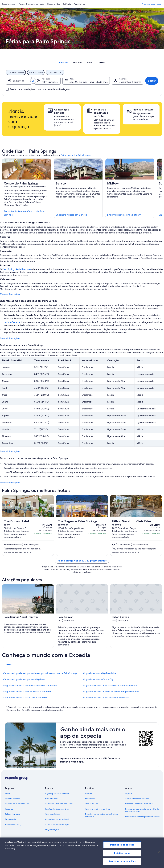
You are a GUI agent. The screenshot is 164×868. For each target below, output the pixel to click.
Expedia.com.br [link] (9, 4)
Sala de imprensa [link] (13, 814)
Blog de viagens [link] (52, 829)
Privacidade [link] (90, 799)
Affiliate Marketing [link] (13, 824)
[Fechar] (159, 854)
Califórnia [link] (67, 4)
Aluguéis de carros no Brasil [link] (57, 819)
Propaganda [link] (10, 819)
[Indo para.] (47, 81)
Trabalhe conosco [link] (13, 799)
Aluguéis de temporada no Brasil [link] (59, 804)
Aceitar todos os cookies (122, 863)
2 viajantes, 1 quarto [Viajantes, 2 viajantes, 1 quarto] (130, 82)
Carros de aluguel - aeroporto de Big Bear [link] (24, 679)
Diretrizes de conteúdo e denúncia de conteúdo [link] (102, 815)
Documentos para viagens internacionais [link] (143, 817)
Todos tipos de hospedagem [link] (58, 824)
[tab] (64, 62)
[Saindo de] (19, 81)
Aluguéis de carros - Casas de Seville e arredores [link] (27, 692)
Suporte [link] (129, 793)
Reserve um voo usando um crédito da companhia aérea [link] (142, 810)
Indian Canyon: (12, 322)
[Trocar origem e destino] (33, 81)
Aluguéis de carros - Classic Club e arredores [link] (25, 698)
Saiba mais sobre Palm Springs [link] (76, 155)
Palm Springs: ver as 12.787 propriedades (82, 561)
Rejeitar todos (122, 854)
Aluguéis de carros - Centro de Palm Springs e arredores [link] (111, 692)
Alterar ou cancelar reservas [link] (137, 799)
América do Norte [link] (36, 4)
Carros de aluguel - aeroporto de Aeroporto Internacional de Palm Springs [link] (40, 673)
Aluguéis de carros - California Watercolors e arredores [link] (30, 685)
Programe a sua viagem (152, 4)
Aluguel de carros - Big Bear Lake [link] (99, 673)
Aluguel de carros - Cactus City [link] (98, 679)
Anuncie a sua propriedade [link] (17, 804)
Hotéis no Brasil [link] (52, 799)
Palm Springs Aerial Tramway (17, 269)
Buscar (152, 81)
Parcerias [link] (9, 809)
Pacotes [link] (22, 4)
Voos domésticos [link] (53, 814)
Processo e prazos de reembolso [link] (139, 804)
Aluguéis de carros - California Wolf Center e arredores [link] (110, 685)
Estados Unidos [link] (53, 4)
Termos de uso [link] (92, 804)
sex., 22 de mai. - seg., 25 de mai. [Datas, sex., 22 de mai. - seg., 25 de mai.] (89, 82)
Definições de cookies (122, 846)
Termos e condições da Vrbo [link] (98, 809)
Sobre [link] (8, 793)
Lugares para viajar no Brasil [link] (57, 793)
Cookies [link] (89, 793)
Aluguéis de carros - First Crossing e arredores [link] (106, 698)
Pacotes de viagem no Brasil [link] (57, 809)
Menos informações (10, 294)
